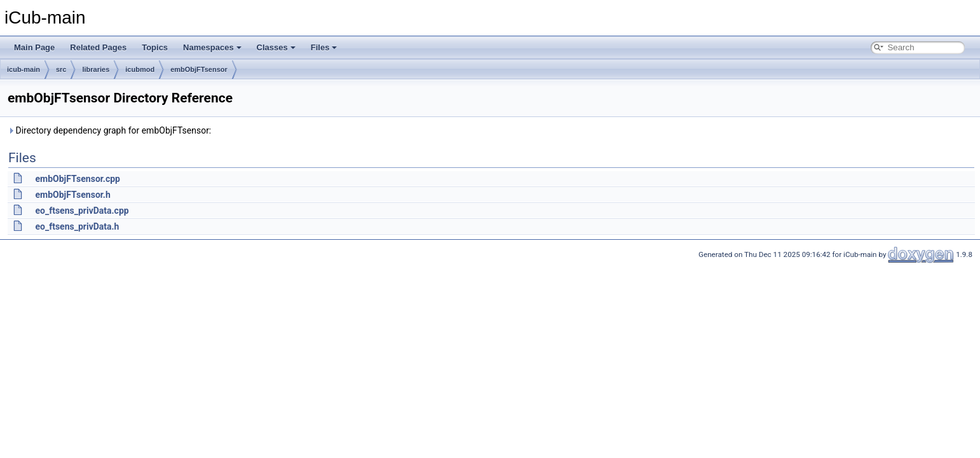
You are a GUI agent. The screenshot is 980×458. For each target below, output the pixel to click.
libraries (96, 69)
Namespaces (212, 47)
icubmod (140, 69)
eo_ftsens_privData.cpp (82, 211)
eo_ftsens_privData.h (77, 226)
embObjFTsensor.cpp (77, 179)
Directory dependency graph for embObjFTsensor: (109, 130)
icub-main (24, 69)
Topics (155, 47)
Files (324, 47)
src (61, 69)
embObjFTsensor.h (72, 195)
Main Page (34, 47)
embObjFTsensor (199, 69)
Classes (276, 47)
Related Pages (98, 47)
